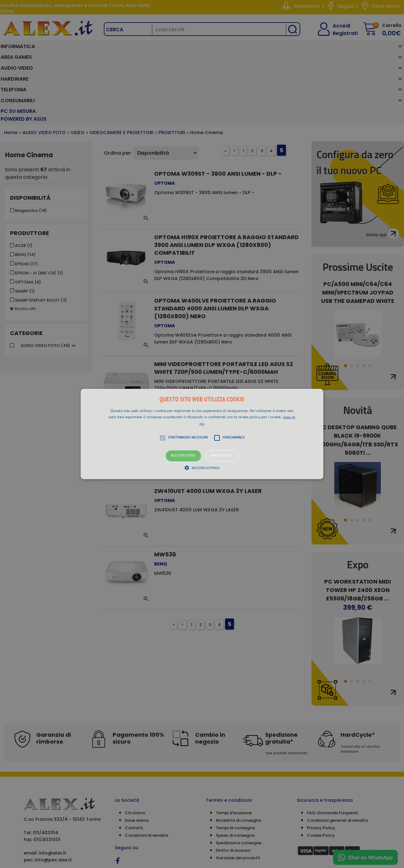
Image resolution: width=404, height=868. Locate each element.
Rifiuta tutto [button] (222, 456)
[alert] (202, 434)
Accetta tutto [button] (183, 456)
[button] (202, 434)
